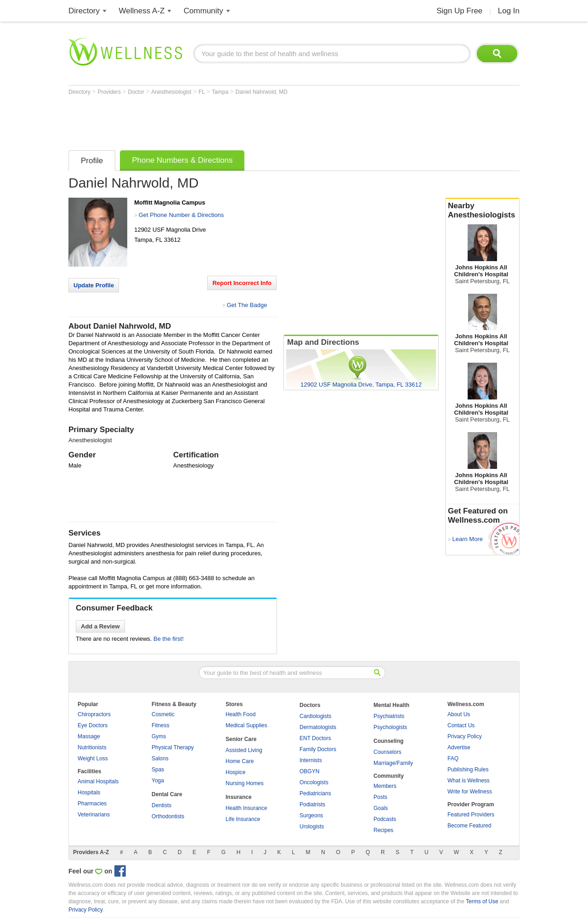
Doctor (137, 92)
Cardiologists (315, 716)
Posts (380, 797)
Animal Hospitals (98, 781)
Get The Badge (247, 305)
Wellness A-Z (142, 11)
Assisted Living (244, 750)
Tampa (221, 92)
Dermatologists (318, 727)
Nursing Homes (245, 783)
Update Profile (94, 285)
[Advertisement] (236, 120)
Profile (92, 161)
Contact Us (461, 725)
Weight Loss (93, 758)
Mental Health (391, 705)
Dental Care (167, 794)
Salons (160, 758)
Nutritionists (92, 747)
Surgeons (311, 815)
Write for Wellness (470, 792)
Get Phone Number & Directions (181, 215)
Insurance (239, 797)
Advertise (459, 747)
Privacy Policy (465, 736)
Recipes (383, 830)
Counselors (387, 752)
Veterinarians (94, 815)
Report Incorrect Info (242, 283)
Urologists (312, 827)
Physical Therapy (173, 747)
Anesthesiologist (172, 92)
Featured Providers (471, 815)
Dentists (161, 805)
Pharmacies (92, 804)
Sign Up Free (459, 11)
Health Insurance (246, 808)
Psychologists (390, 727)
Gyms (159, 736)
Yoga (158, 781)
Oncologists (314, 782)
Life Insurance (243, 819)
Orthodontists (168, 816)
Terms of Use (482, 901)
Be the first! (169, 639)
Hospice (235, 772)
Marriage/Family (393, 763)
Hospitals (89, 793)
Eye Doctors (93, 725)
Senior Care (241, 739)
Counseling (388, 741)
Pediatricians (315, 793)
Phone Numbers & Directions (182, 160)
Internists (311, 760)
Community (204, 11)
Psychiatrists (389, 716)
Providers (110, 92)
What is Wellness (469, 781)
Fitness (161, 725)
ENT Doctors (315, 738)
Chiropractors (94, 714)
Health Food (240, 714)
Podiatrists (312, 804)
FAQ (453, 758)
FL (202, 92)
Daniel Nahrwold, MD (262, 92)
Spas (158, 770)
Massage (89, 736)
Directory (84, 11)
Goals (381, 808)
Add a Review (100, 626)
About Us (459, 714)
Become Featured (469, 826)
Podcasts (385, 819)
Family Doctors (318, 749)
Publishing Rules (468, 770)
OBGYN (309, 771)
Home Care (240, 761)
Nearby (482, 211)
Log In (509, 11)
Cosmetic (163, 714)
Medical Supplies (246, 725)
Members (385, 786)
